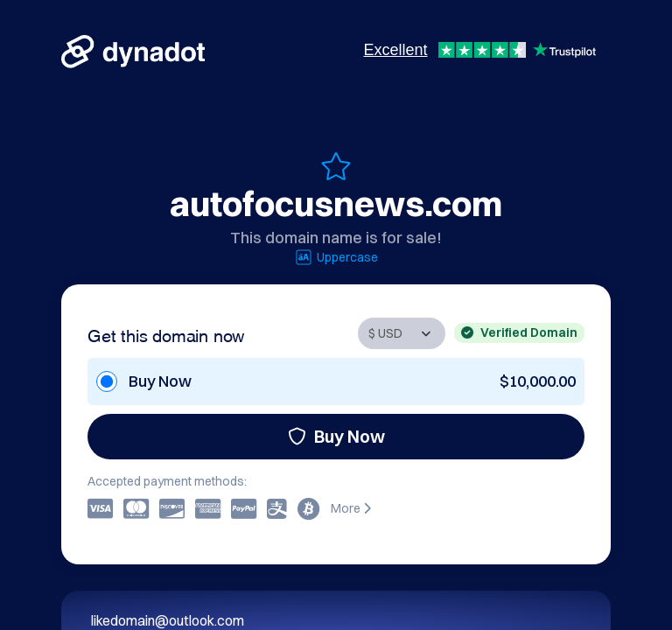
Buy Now (336, 436)
